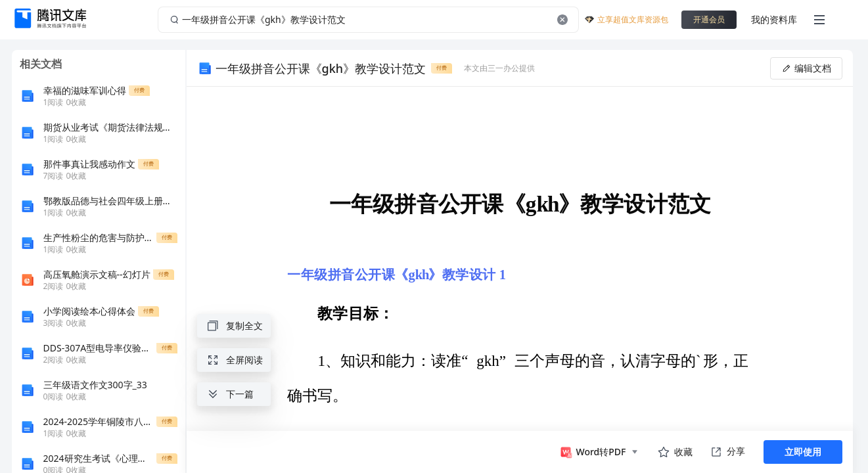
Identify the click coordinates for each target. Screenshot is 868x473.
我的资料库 (774, 19)
